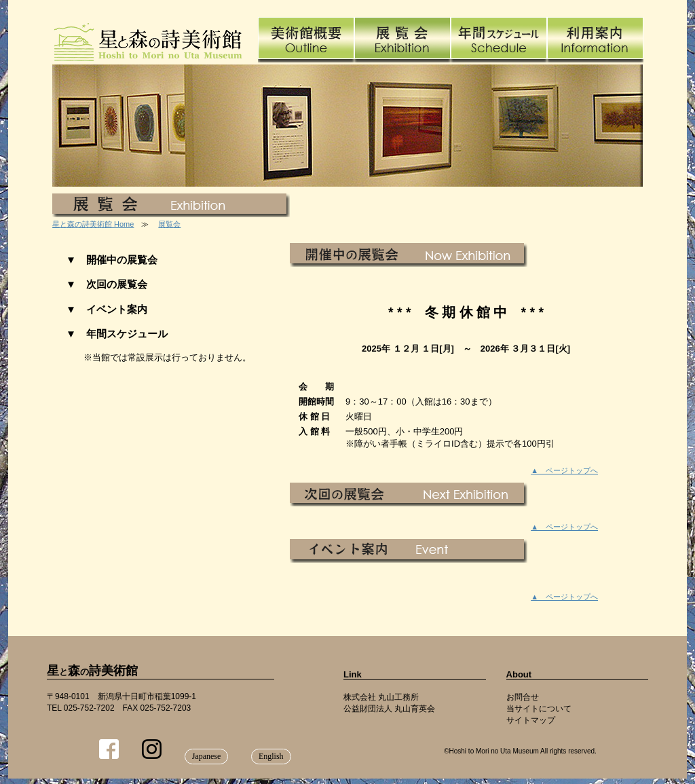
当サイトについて (539, 709)
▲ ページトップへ (564, 470)
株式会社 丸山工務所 (381, 697)
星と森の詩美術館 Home (93, 224)
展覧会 (169, 224)
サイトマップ (531, 720)
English (271, 756)
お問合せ (523, 697)
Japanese (207, 756)
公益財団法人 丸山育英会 (389, 709)
